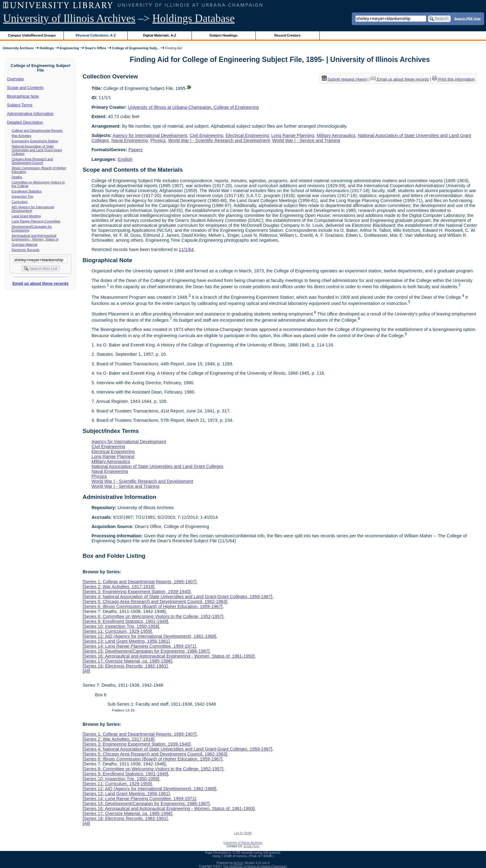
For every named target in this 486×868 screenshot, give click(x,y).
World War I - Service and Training (306, 140)
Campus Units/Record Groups (32, 35)
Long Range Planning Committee (36, 221)
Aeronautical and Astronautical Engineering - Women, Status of (35, 237)
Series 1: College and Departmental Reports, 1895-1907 (139, 582)
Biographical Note (23, 96)
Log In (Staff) (243, 833)
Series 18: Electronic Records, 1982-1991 (125, 666)
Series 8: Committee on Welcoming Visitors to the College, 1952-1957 (153, 616)
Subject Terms (20, 105)
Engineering (69, 48)
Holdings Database (194, 18)
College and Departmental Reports (37, 130)
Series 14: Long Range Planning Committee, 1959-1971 (139, 646)
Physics (158, 140)
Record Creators (287, 35)
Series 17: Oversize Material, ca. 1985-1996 (127, 661)
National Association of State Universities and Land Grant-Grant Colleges (37, 150)
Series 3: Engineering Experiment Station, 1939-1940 (136, 592)
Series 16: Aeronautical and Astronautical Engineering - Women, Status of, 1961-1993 (168, 656)
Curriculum (20, 202)
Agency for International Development (150, 135)
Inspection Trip (22, 196)
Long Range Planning (293, 135)
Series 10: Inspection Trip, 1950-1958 (121, 626)
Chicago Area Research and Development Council (32, 161)
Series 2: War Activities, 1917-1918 (118, 587)
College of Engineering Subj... (136, 48)
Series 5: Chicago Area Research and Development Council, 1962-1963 (155, 601)
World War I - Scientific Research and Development (219, 140)
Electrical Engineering (247, 135)
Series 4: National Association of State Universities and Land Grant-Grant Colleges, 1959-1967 (177, 597)
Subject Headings (224, 35)
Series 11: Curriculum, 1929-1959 (117, 631)
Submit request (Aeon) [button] (345, 79)
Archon (239, 863)
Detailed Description (25, 122)
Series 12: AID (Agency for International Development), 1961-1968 (149, 636)
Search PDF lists (467, 18)
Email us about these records (40, 283)
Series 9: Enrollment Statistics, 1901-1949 (125, 621)
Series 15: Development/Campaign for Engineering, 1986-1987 (146, 651)
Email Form (252, 846)
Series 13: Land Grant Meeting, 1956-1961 (126, 641)
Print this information (453, 79)
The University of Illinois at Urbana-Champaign (255, 866)
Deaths (17, 177)
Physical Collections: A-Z (96, 35)
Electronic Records (26, 250)
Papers (135, 150)
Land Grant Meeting (26, 216)
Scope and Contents (25, 88)
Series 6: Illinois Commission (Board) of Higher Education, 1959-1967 (152, 606)
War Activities (22, 136)
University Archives (18, 48)
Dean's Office (95, 48)
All (86, 671)
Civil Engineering (206, 135)
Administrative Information (30, 114)
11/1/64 (186, 249)
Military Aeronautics (336, 135)
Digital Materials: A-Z (159, 35)
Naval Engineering (130, 140)
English (125, 159)
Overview (15, 79)
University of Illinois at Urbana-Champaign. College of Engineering (193, 107)
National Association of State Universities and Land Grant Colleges (157, 466)
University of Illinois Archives (69, 18)
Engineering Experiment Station (35, 141)
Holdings (47, 48)
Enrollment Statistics (27, 191)
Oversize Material (25, 245)
